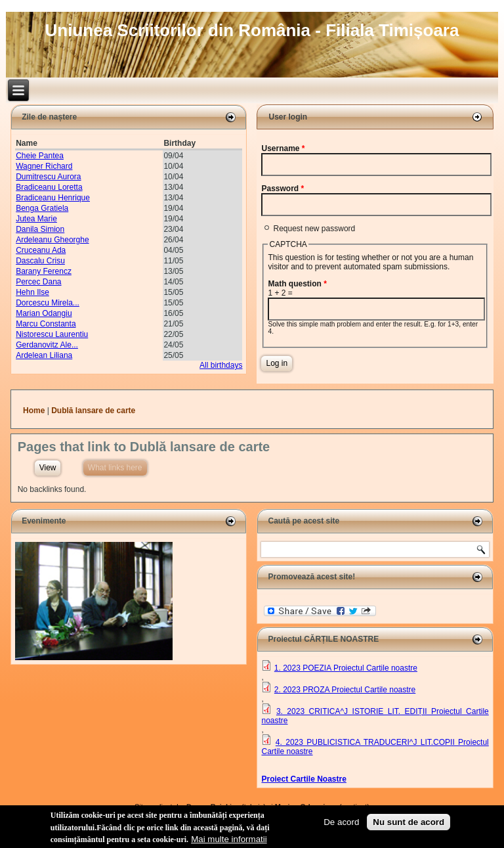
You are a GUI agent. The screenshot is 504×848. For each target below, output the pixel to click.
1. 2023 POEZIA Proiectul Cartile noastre (346, 668)
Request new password (314, 229)
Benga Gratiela (42, 208)
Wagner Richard (44, 166)
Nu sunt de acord (409, 824)
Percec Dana (38, 282)
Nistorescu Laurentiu (52, 334)
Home (34, 411)
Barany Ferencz (44, 271)
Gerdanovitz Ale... (47, 345)
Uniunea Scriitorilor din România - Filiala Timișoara (252, 30)
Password (283, 189)
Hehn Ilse (32, 292)
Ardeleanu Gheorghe (52, 240)
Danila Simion (40, 229)
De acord (341, 824)
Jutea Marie (36, 219)
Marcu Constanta (46, 324)
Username (283, 148)
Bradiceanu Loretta (49, 187)
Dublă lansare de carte (93, 411)
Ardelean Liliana (44, 355)
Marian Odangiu (44, 313)
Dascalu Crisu (40, 261)
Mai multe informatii (229, 841)
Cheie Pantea (40, 156)
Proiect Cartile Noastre (304, 779)
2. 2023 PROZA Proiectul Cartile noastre (345, 690)
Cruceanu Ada (41, 250)
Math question (297, 284)
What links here (117, 466)
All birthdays (221, 365)
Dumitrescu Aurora (48, 177)
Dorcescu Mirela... (48, 303)
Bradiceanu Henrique (53, 198)
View (48, 468)
